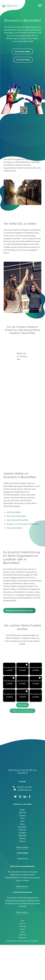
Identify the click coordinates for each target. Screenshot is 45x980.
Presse (22, 967)
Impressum (22, 970)
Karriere (22, 964)
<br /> (22, 415)
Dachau (22, 851)
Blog (22, 956)
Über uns (22, 959)
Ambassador (22, 962)
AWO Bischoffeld (14, 512)
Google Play (22, 340)
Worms (22, 877)
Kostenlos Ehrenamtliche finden (19, 646)
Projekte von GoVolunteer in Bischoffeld (23, 524)
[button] (9, 704)
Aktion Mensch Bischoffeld (17, 520)
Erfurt (22, 854)
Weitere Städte (22, 883)
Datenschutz (22, 973)
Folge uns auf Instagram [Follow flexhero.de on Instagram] (22, 746)
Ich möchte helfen (22, 51)
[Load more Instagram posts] (23, 740)
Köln (22, 857)
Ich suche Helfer (23, 60)
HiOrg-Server (22, 894)
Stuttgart (22, 868)
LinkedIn (25, 832)
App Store (22, 346)
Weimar (22, 874)
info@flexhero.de (24, 825)
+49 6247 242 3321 (24, 822)
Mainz (22, 859)
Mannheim (22, 862)
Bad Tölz (22, 848)
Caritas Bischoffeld (14, 528)
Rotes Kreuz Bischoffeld (16, 516)
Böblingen (22, 871)
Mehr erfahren (22, 922)
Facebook (30, 832)
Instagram (20, 832)
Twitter (15, 832)
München (22, 865)
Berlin (22, 845)
